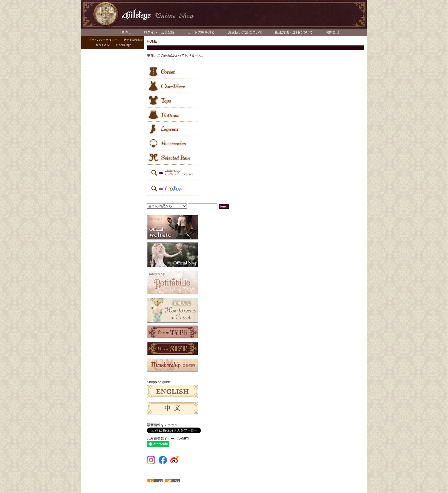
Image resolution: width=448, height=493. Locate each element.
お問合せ (333, 32)
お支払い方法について (245, 32)
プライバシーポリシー (103, 40)
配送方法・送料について (294, 32)
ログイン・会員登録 (159, 32)
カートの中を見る (201, 32)
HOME (126, 32)
